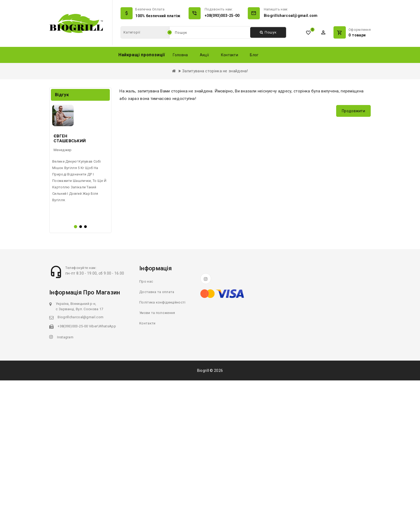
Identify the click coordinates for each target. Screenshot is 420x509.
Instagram (65, 466)
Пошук (268, 32)
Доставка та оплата (157, 420)
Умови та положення (157, 441)
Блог (254, 55)
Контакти (230, 55)
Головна (180, 55)
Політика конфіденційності (162, 431)
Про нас (146, 410)
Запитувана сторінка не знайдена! (215, 71)
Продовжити (353, 111)
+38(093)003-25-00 (222, 16)
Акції (205, 55)
